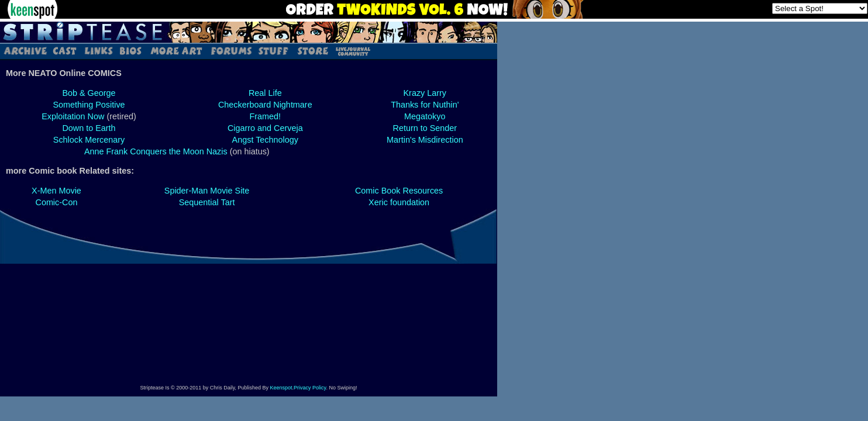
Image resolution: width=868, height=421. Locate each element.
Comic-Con (56, 202)
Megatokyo (425, 116)
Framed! (265, 116)
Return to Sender (425, 128)
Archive (25, 50)
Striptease (249, 32)
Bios (130, 50)
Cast (65, 50)
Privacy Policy (310, 388)
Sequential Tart (207, 202)
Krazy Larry (425, 93)
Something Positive (89, 105)
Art (176, 50)
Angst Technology (265, 140)
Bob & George (89, 93)
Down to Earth (89, 128)
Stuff (273, 50)
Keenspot (281, 388)
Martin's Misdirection (425, 140)
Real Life (265, 93)
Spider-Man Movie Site (207, 191)
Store (312, 50)
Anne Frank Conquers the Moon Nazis (156, 151)
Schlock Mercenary (89, 140)
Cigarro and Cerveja (265, 128)
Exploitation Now (73, 116)
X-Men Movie (56, 191)
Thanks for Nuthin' (425, 105)
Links (98, 50)
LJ (352, 50)
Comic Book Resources (399, 191)
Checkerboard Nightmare (265, 105)
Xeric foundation (399, 202)
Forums (231, 50)
